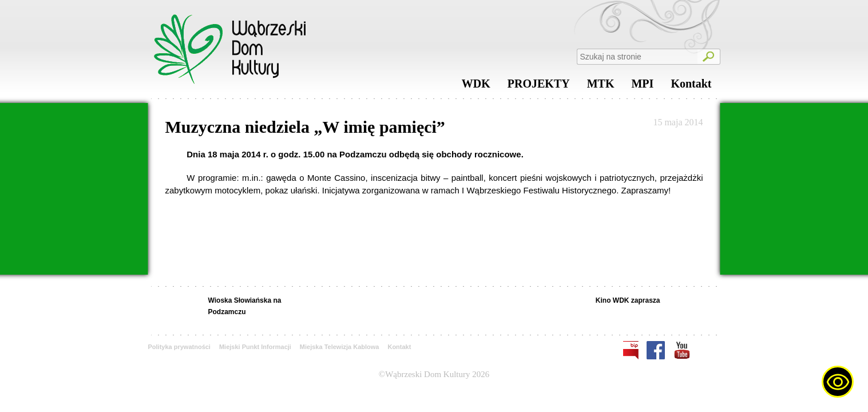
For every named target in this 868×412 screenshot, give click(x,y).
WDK (476, 86)
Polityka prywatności (179, 347)
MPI (642, 86)
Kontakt (691, 86)
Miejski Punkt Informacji (255, 347)
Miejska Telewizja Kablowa (340, 347)
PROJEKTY (539, 86)
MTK (601, 86)
